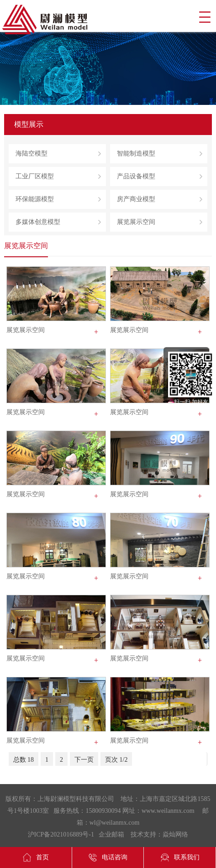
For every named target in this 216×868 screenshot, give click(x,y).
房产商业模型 (136, 199)
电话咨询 (108, 858)
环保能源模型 (35, 199)
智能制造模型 (136, 153)
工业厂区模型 (35, 176)
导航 (205, 17)
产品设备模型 (136, 176)
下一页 (84, 760)
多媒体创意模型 (38, 222)
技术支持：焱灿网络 (159, 834)
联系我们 (180, 858)
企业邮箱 (111, 834)
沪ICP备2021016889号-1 (61, 834)
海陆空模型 (32, 153)
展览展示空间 (136, 222)
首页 (36, 858)
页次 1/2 (116, 760)
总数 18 (24, 760)
